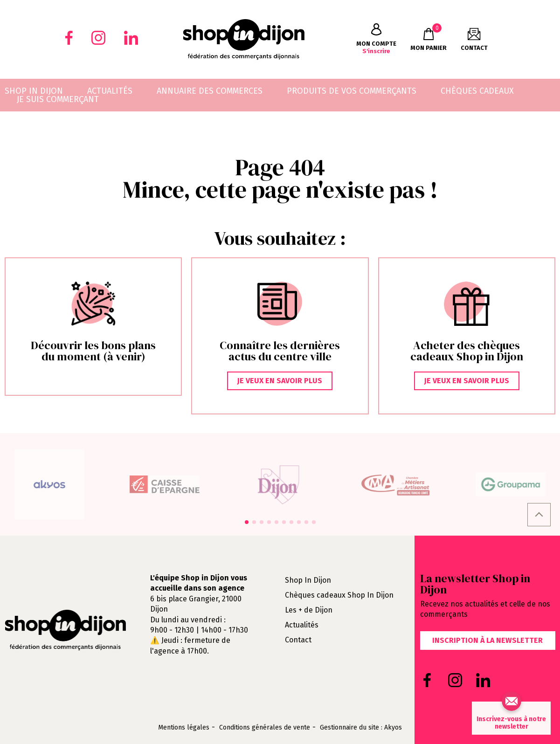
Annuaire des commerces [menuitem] (210, 91)
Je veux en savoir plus (280, 381)
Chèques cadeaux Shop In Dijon (339, 595)
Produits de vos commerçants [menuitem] (352, 91)
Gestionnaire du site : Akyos (361, 728)
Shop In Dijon (308, 580)
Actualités (302, 625)
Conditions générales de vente (265, 728)
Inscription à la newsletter (487, 640)
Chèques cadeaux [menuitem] (477, 91)
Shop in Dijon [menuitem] (34, 91)
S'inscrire (376, 39)
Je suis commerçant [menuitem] (58, 99)
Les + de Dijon (309, 610)
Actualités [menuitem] (110, 91)
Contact (298, 640)
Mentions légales (184, 728)
